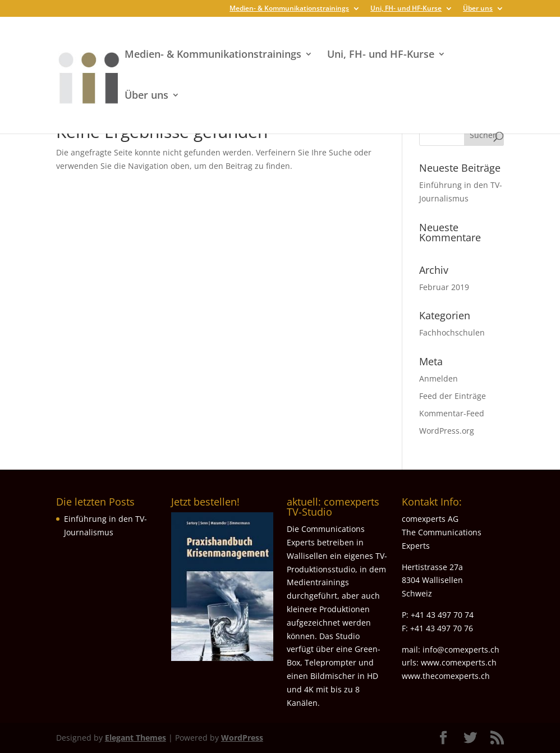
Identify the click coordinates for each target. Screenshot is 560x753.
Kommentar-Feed (452, 413)
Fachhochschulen (452, 332)
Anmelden (439, 378)
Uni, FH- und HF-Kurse (406, 9)
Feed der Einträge (453, 396)
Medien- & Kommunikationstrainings (289, 9)
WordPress (242, 738)
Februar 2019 (444, 287)
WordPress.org (447, 431)
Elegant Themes (136, 738)
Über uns (478, 9)
